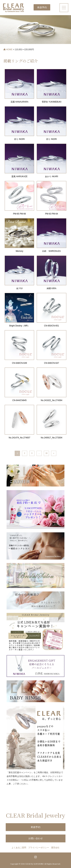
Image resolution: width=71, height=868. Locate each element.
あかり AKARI (52, 176)
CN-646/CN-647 (52, 363)
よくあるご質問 (19, 848)
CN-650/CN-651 (52, 326)
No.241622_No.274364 (52, 400)
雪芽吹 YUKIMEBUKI (52, 102)
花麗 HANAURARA (19, 102)
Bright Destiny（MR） (19, 326)
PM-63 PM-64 (52, 214)
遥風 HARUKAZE (19, 176)
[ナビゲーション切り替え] (64, 8)
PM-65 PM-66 (19, 214)
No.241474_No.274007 (19, 438)
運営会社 (55, 848)
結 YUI (19, 288)
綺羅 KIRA (52, 288)
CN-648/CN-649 (19, 363)
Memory (19, 251)
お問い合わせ (35, 838)
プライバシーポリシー (39, 848)
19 (46, 453)
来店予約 (42, 7)
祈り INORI (19, 139)
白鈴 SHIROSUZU (52, 251)
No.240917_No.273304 (52, 438)
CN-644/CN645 (19, 400)
